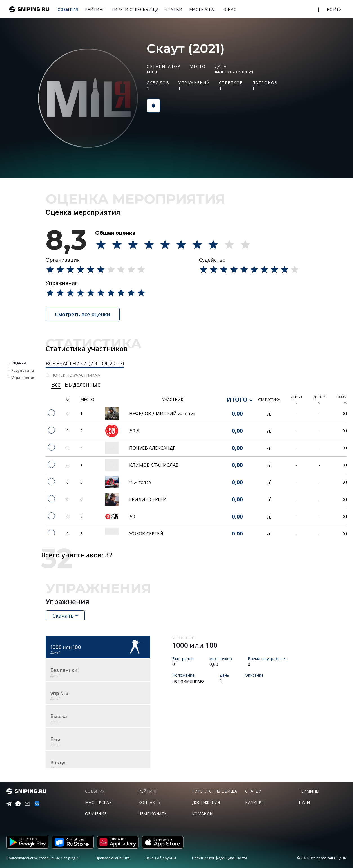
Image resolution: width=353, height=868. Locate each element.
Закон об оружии (161, 858)
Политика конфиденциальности (219, 858)
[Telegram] (8, 804)
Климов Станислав (154, 465)
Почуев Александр (152, 448)
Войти (334, 9)
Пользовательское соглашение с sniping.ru (43, 858)
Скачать (63, 616)
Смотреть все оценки (83, 314)
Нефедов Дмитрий (154, 414)
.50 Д (134, 431)
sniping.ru (29, 9)
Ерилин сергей (148, 499)
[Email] (26, 804)
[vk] (36, 804)
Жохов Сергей (146, 534)
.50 (132, 517)
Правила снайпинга (113, 858)
